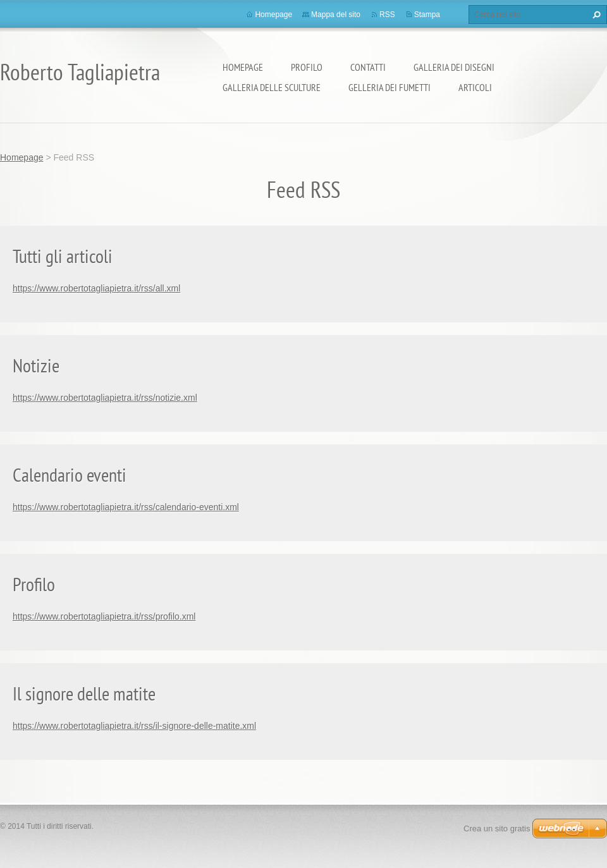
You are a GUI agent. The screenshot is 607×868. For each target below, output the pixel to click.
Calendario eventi (70, 474)
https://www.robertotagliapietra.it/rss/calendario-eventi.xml (126, 507)
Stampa (427, 15)
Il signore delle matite (84, 693)
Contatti (368, 67)
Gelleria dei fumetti (389, 87)
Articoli (475, 87)
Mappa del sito (336, 15)
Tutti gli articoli (63, 256)
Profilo (307, 67)
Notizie (36, 365)
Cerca (595, 15)
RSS (387, 15)
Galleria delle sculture (272, 87)
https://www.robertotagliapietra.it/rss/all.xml (96, 288)
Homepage (243, 67)
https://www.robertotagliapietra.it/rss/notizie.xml (105, 398)
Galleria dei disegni (454, 67)
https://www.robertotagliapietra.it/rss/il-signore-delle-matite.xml (134, 726)
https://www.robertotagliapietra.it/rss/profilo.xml (104, 616)
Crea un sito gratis (497, 828)
